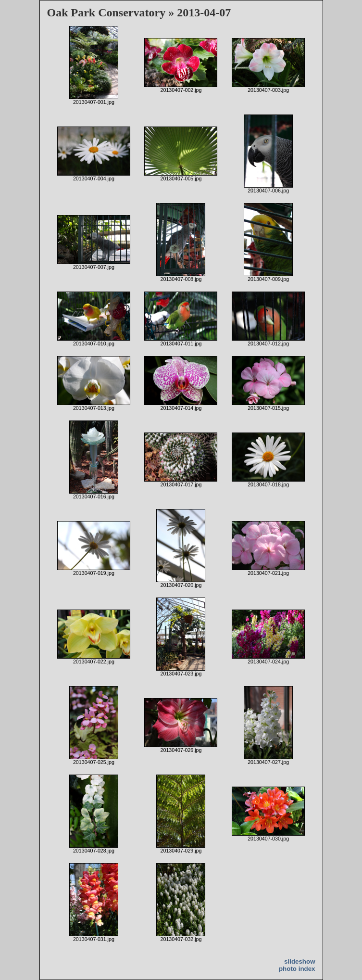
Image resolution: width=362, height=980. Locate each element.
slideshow (300, 961)
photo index (297, 969)
